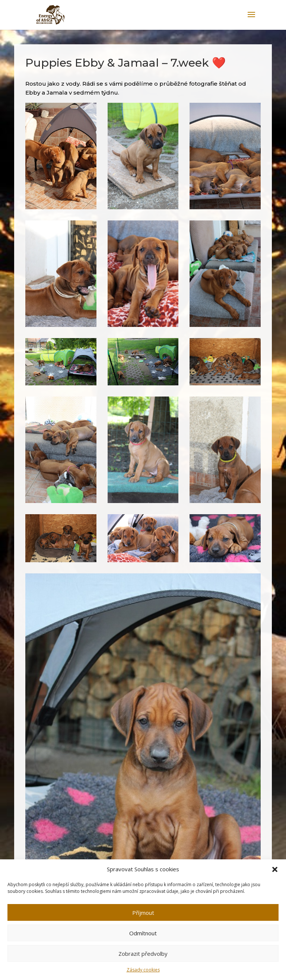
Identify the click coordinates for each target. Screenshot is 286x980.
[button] (275, 869)
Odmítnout (143, 933)
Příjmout (143, 913)
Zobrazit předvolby (143, 954)
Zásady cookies (143, 970)
